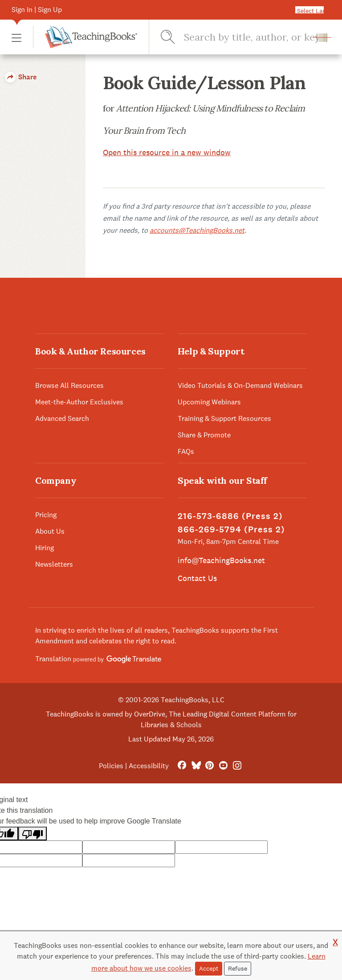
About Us (50, 531)
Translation (98, 659)
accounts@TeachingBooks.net (197, 230)
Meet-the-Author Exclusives (79, 402)
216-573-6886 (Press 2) (230, 516)
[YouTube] (223, 766)
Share (21, 77)
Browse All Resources (69, 385)
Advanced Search (62, 418)
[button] (16, 37)
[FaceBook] (182, 766)
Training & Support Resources (224, 418)
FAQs (186, 451)
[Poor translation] (33, 834)
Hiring (45, 548)
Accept (209, 968)
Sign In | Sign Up (37, 10)
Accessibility (149, 766)
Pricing (46, 515)
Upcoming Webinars (209, 402)
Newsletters (54, 564)
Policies (111, 766)
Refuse (238, 968)
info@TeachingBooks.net (221, 560)
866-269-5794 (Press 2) (231, 529)
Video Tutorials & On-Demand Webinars (240, 385)
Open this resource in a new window (167, 152)
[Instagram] (237, 766)
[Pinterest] (210, 766)
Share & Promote (204, 435)
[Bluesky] (196, 766)
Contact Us (197, 578)
